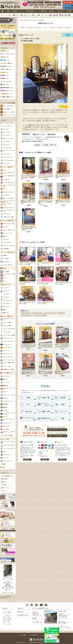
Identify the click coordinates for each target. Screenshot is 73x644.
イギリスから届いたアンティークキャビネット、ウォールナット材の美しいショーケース (46, 176)
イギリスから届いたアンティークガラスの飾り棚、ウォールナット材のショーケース (28, 346)
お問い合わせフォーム (65, 627)
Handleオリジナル (9, 115)
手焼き (8, 106)
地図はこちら (8, 590)
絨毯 (62, 15)
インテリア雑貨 (7, 621)
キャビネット (8, 615)
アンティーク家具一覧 (7, 167)
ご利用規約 (24, 635)
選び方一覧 (5, 48)
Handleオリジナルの (8, 112)
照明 (39, 15)
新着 (8, 11)
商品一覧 (4, 120)
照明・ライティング (8, 620)
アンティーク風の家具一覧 (8, 221)
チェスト (7, 614)
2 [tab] (44, 104)
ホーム (2, 11)
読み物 (44, 11)
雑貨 (57, 15)
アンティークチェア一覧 (7, 123)
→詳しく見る (68, 628)
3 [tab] (47, 104)
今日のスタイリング (34, 20)
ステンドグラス (7, 617)
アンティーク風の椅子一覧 (8, 252)
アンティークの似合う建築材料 (9, 103)
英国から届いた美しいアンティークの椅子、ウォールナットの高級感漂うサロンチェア (45, 372)
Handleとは (35, 613)
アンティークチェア (7, 15)
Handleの (7, 109)
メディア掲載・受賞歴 (38, 622)
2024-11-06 (42, 20)
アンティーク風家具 (48, 15)
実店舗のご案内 (62, 611)
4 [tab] (49, 104)
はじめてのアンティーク (33, 11)
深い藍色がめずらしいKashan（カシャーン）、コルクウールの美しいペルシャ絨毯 (28, 228)
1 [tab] (42, 104)
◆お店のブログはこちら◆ (8, 593)
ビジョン (35, 611)
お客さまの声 (20, 612)
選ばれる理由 (36, 614)
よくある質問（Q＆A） (23, 615)
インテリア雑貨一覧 (6, 373)
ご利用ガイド (61, 11)
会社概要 (51, 11)
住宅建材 (69, 15)
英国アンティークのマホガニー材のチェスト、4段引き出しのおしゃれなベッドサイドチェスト (45, 346)
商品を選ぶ (5, 608)
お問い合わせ (69, 11)
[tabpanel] (45, 73)
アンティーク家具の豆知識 (5, 596)
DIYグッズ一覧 (5, 439)
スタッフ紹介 (36, 621)
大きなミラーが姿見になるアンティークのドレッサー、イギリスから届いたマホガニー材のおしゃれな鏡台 (28, 176)
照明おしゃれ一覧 (6, 285)
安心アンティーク (18, 11)
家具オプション (6, 473)
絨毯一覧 (4, 268)
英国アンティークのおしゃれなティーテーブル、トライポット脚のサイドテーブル (62, 346)
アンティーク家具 (19, 15)
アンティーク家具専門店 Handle (40, 608)
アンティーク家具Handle (24, 20)
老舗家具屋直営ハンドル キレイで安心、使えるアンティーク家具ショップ (11, 5)
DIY (4, 623)
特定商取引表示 (35, 635)
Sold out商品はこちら (4, 598)
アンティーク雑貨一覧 (7, 316)
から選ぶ (5, 51)
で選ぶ (6, 63)
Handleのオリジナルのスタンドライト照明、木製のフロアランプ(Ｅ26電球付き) (28, 372)
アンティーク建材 (7, 624)
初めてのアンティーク (38, 615)
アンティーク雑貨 (31, 15)
